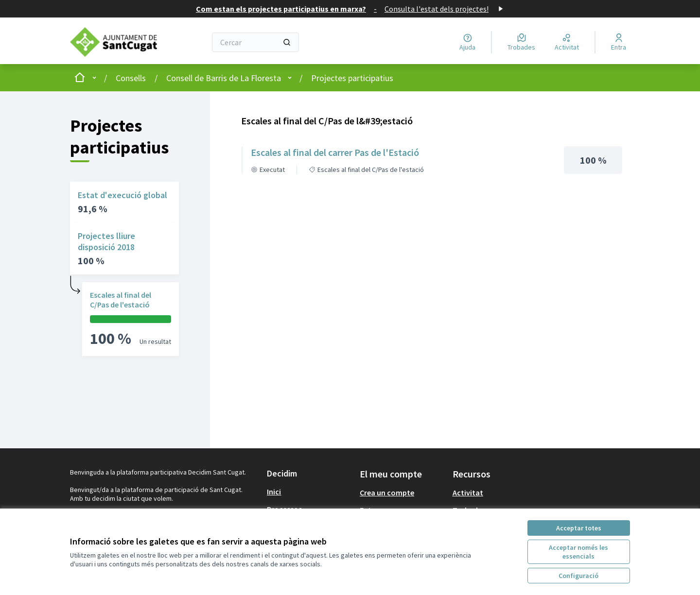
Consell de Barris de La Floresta (224, 78)
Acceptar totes (579, 528)
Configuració (578, 576)
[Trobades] (521, 42)
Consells (131, 78)
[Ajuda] (467, 42)
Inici (274, 492)
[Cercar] (255, 42)
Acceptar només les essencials (578, 552)
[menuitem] (309, 492)
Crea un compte (387, 493)
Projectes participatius (352, 78)
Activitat (468, 493)
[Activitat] (567, 42)
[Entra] (619, 42)
